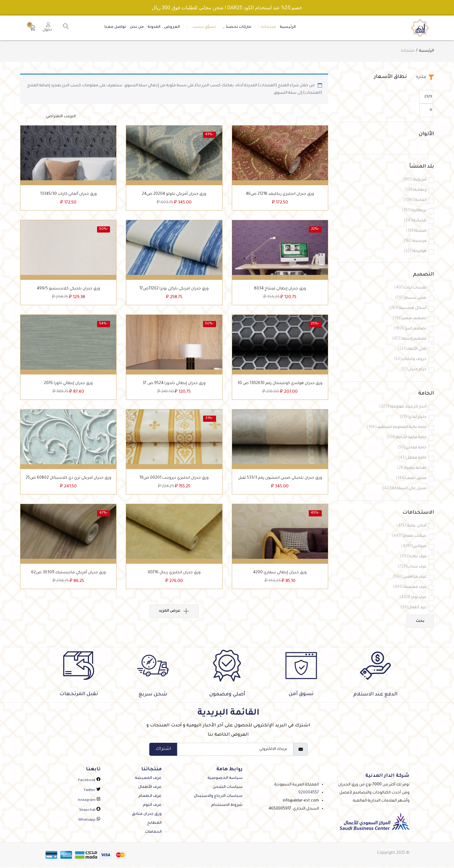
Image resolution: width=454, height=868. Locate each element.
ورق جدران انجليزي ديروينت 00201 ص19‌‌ (174, 483)
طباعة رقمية (412, 468)
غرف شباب (412, 567)
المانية (415, 201)
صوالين (414, 547)
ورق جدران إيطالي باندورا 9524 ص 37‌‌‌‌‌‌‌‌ (174, 387)
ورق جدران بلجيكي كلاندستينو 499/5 (68, 291)
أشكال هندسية (408, 308)
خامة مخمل (412, 458)
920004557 (309, 793)
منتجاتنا (265, 27)
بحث (420, 622)
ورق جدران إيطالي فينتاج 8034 (280, 291)
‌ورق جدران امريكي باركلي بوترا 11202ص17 (174, 291)
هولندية (415, 252)
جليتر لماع (413, 417)
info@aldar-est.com (301, 802)
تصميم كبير (410, 329)
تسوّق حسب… (200, 27)
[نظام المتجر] (48, 117)
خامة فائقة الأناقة (407, 438)
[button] (32, 28)
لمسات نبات (410, 288)
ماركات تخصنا (235, 27)
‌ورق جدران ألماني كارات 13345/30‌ (68, 195)
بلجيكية (415, 221)
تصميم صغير (410, 319)
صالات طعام (409, 536)
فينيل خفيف (411, 479)
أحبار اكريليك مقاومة (403, 407)
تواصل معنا (115, 27)
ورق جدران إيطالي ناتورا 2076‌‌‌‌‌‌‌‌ (68, 387)
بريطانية (414, 211)
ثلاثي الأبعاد (412, 349)
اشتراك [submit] (163, 750)
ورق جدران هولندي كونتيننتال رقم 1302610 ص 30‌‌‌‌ (280, 387)
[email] (235, 750)
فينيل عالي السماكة (405, 489)
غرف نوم (413, 598)
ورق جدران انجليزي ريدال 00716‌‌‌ (174, 579)
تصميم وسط (409, 339)
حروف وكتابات (410, 359)
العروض (172, 27)
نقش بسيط (411, 298)
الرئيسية (288, 27)
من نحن (137, 27)
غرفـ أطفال (414, 608)
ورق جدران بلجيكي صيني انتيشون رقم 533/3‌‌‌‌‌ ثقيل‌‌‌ (280, 483)
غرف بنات (413, 557)
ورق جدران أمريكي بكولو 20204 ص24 (174, 195)
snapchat (90, 811)
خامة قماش (412, 448)
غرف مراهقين (410, 577)
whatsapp (89, 821)
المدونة (154, 27)
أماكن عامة (412, 526)
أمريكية (414, 180)
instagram (89, 801)
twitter (92, 791)
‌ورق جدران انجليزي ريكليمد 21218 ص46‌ (280, 195)
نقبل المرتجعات (79, 695)
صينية (416, 231)
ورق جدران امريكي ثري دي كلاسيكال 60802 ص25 (68, 483)
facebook (89, 781)
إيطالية (416, 190)
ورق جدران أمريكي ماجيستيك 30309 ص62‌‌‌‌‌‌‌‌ (68, 579)
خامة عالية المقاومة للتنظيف (397, 428)
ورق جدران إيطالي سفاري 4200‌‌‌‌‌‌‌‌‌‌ (280, 579)
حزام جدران (414, 370)
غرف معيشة (410, 587)
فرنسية (415, 241)
